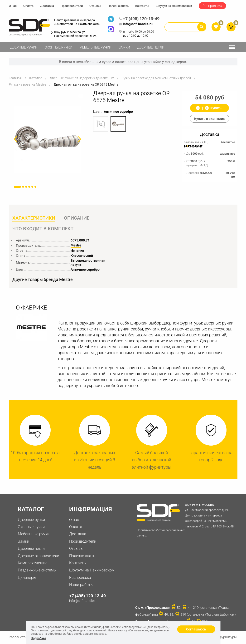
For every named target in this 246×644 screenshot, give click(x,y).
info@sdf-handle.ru (136, 24)
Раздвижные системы (37, 571)
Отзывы (95, 6)
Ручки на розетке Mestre (27, 84)
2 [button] (23, 187)
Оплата (28, 6)
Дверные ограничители (39, 557)
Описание (77, 218)
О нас (13, 6)
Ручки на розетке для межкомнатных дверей (156, 78)
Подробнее (38, 638)
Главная (15, 78)
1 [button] (17, 187)
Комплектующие (33, 564)
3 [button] (26, 187)
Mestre (76, 246)
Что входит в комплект (43, 229)
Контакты (142, 6)
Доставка (47, 6)
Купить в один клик (210, 119)
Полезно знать (118, 6)
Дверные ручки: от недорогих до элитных (82, 78)
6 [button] (35, 187)
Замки (124, 47)
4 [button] (29, 187)
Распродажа (212, 6)
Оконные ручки (58, 47)
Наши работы (81, 585)
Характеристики (34, 218)
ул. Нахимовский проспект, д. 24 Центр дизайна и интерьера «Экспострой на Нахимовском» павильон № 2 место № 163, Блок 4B (211, 516)
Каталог (36, 78)
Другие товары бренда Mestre (43, 280)
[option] (48, 140)
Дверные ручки (24, 47)
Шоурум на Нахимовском (174, 6)
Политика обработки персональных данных (161, 534)
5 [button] (32, 187)
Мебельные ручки (95, 47)
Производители (72, 6)
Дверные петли (151, 47)
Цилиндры (27, 578)
